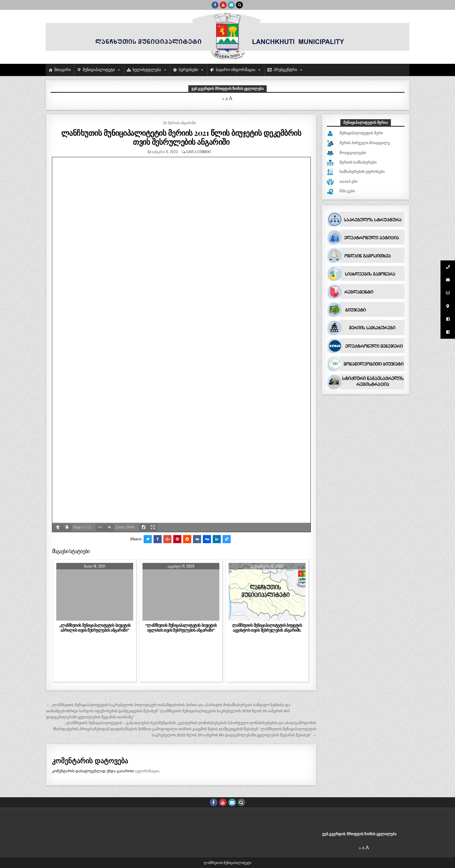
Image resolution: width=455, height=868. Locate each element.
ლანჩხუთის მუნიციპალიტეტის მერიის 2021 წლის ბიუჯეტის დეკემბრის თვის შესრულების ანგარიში (181, 137)
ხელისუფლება (147, 70)
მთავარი (63, 70)
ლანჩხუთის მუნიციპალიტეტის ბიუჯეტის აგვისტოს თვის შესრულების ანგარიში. (267, 628)
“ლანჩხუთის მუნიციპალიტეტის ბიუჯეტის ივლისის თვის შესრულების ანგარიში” (181, 628)
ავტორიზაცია (147, 771)
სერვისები (188, 70)
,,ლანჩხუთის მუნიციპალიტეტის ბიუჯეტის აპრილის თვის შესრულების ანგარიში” (95, 628)
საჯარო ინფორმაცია (236, 70)
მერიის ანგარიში (182, 123)
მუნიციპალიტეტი (99, 70)
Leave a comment (199, 152)
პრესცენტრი (285, 70)
